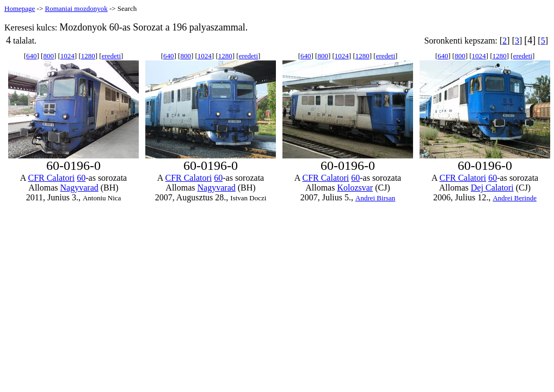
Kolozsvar (355, 188)
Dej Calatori (492, 188)
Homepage (20, 8)
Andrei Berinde (515, 198)
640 (32, 56)
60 (81, 178)
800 (48, 56)
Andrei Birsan (375, 198)
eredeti (111, 56)
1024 (67, 56)
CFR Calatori (51, 178)
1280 (88, 56)
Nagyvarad (79, 188)
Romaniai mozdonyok (76, 8)
